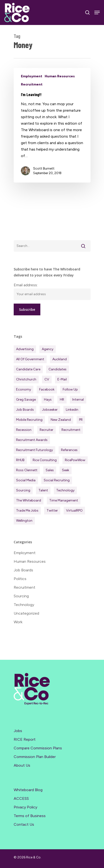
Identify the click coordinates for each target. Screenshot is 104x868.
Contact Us (24, 824)
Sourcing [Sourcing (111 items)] (23, 490)
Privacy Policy (25, 807)
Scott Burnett (44, 168)
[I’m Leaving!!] (52, 125)
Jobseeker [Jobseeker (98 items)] (50, 410)
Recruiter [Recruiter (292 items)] (46, 430)
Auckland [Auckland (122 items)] (60, 359)
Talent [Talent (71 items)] (43, 490)
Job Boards (23, 570)
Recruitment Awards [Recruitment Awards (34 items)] (32, 440)
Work (18, 622)
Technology (24, 605)
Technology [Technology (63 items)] (65, 490)
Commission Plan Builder (35, 757)
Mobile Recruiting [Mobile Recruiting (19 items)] (29, 420)
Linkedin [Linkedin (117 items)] (72, 410)
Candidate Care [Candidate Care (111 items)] (28, 369)
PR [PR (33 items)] (81, 420)
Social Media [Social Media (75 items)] (26, 480)
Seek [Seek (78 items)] (66, 470)
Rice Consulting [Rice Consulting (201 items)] (45, 460)
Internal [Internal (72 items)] (78, 400)
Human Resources (60, 76)
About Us (22, 765)
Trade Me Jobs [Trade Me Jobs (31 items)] (27, 510)
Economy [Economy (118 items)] (24, 389)
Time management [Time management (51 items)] (64, 500)
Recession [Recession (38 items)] (24, 430)
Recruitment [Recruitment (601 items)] (71, 430)
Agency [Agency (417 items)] (48, 349)
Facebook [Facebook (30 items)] (47, 389)
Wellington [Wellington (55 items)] (24, 521)
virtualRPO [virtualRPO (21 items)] (74, 510)
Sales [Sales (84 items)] (50, 470)
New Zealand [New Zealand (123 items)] (61, 420)
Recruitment (32, 84)
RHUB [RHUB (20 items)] (20, 460)
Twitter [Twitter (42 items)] (52, 510)
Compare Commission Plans (38, 748)
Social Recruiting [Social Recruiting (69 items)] (57, 480)
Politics (20, 579)
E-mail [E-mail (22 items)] (62, 379)
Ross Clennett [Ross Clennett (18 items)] (27, 470)
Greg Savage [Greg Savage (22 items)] (26, 400)
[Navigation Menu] (97, 12)
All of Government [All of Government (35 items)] (30, 359)
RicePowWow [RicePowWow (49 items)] (75, 460)
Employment (32, 76)
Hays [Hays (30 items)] (48, 400)
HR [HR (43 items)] (62, 400)
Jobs (18, 731)
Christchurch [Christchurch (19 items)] (26, 379)
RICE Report (25, 739)
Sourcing (21, 596)
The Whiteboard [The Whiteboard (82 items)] (29, 500)
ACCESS (21, 798)
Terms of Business (30, 816)
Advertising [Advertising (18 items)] (25, 349)
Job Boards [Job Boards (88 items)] (25, 410)
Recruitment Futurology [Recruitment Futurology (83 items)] (34, 450)
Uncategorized (26, 613)
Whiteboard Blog (28, 790)
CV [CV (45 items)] (47, 379)
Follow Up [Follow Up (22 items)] (70, 389)
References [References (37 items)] (69, 450)
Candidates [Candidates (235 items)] (58, 369)
